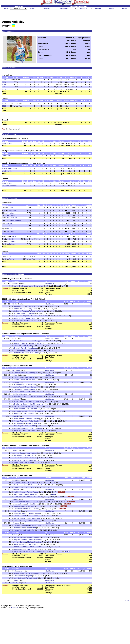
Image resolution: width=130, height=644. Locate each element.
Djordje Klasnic (19, 380)
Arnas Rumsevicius (21, 552)
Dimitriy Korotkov (31, 549)
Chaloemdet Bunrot (22, 485)
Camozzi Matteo (36, 396)
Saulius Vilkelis (36, 343)
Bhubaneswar (12, 218)
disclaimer (15, 608)
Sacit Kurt (17, 406)
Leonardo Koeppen (35, 341)
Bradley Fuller (19, 487)
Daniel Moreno (19, 502)
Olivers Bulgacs (20, 542)
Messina (9, 223)
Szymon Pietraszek (36, 411)
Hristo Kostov (19, 385)
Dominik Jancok (20, 348)
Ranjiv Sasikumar (33, 306)
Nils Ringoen (27, 576)
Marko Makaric (32, 380)
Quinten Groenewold (34, 497)
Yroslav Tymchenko (9, 168)
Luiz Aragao (19, 426)
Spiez (14, 237)
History (124, 9)
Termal (12, 259)
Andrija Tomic (31, 460)
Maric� (10, 208)
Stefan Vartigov (31, 453)
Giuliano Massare (36, 428)
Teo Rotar (28, 463)
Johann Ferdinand (20, 421)
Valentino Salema (21, 513)
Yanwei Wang (19, 530)
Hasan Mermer (28, 406)
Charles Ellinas (20, 313)
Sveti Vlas (13, 210)
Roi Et (12, 239)
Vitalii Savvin (7, 143)
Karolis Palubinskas (22, 343)
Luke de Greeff (19, 578)
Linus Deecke (19, 318)
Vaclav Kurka (19, 455)
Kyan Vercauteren (40, 316)
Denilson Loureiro (32, 419)
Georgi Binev (19, 453)
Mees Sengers (29, 389)
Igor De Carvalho (31, 431)
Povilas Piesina (32, 492)
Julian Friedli (31, 318)
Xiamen (15, 580)
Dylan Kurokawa (36, 525)
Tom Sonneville (19, 497)
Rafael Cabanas (20, 341)
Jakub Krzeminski (21, 411)
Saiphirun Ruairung (22, 311)
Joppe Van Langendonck (23, 316)
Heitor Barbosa (30, 426)
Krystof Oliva (30, 455)
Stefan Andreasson (21, 547)
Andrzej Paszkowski (36, 286)
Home (6, 9)
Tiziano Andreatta (20, 516)
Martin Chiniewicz (20, 286)
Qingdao (10, 213)
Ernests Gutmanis (21, 353)
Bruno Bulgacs (32, 373)
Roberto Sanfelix (32, 502)
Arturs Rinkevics (31, 544)
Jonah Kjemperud (35, 540)
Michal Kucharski (21, 537)
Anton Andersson (36, 547)
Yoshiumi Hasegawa (21, 525)
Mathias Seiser (19, 509)
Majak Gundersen (21, 540)
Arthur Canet (18, 463)
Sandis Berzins (19, 373)
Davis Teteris (34, 353)
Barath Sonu (19, 573)
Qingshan (11, 215)
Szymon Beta (29, 321)
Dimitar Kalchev (20, 404)
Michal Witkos (20, 518)
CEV (22, 62)
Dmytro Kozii (19, 423)
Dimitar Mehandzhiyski (36, 404)
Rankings (83, 9)
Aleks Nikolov (31, 385)
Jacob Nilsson (26, 346)
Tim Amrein (18, 377)
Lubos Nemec (19, 392)
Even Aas (17, 413)
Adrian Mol (18, 309)
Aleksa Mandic (20, 460)
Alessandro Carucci (21, 396)
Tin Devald (18, 458)
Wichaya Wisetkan (37, 311)
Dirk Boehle (18, 389)
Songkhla (13, 241)
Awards (112, 9)
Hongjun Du (30, 530)
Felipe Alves (18, 431)
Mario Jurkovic (29, 458)
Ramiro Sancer (31, 387)
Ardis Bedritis (19, 544)
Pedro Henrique (35, 421)
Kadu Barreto (19, 419)
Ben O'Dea (30, 487)
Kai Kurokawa (32, 409)
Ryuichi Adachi (20, 409)
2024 (4, 84)
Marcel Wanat (33, 537)
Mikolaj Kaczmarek (33, 518)
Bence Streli (32, 482)
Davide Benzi (33, 516)
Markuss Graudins (34, 542)
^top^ (127, 600)
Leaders (98, 9)
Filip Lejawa (18, 321)
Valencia (10, 231)
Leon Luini (18, 494)
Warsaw (11, 226)
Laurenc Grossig (32, 509)
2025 (4, 87)
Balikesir (12, 244)
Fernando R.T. (20, 306)
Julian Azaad (19, 387)
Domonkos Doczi (20, 482)
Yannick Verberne (30, 494)
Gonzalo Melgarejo (21, 428)
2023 (4, 80)
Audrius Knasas (19, 492)
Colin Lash (31, 313)
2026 (4, 89)
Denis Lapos (32, 348)
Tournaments (65, 9)
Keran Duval (30, 506)
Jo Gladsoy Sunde (31, 309)
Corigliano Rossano (13, 220)
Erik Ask (17, 346)
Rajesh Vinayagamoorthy (34, 573)
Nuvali (15, 583)
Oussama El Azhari (32, 402)
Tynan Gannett (32, 578)
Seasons (47, 9)
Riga (9, 256)
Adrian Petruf (30, 392)
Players (33, 9)
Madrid (10, 229)
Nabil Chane (19, 402)
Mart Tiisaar (19, 549)
